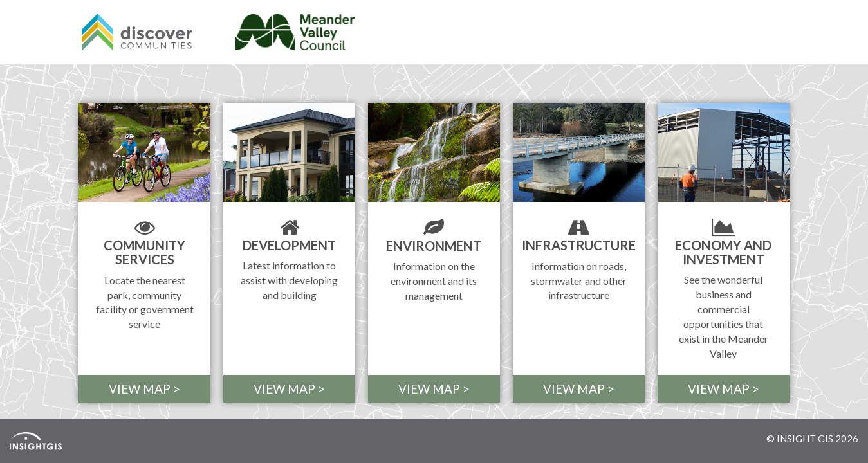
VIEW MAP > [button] (144, 389)
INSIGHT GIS (805, 439)
